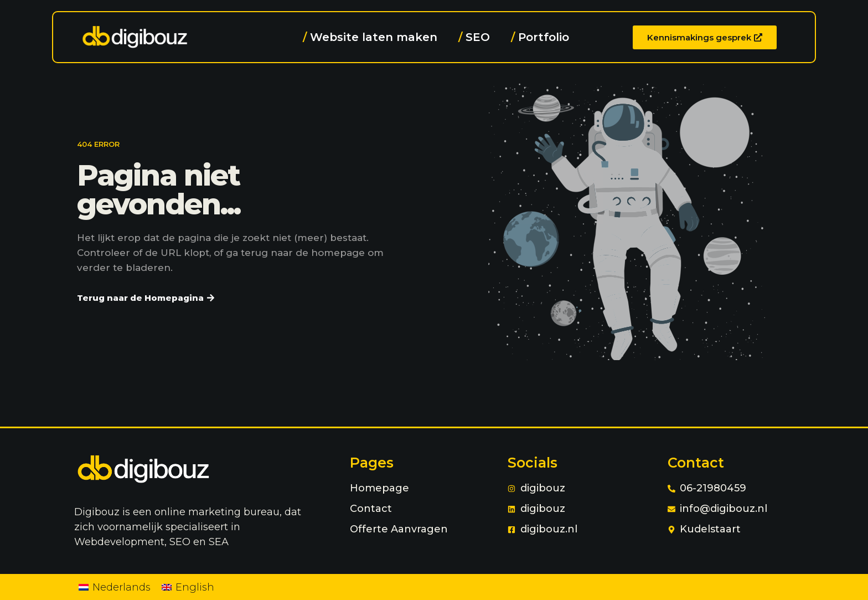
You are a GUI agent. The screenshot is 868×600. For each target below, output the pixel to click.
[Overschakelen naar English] (188, 587)
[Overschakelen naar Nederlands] (115, 587)
